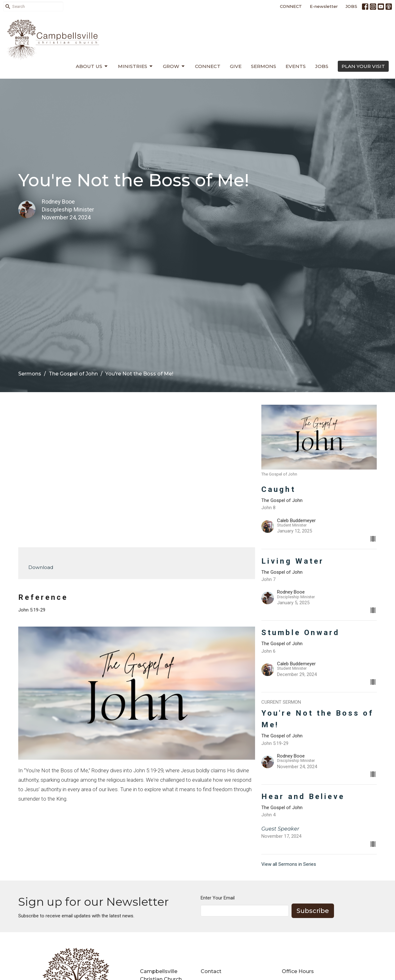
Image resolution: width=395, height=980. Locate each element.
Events (296, 66)
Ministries (136, 66)
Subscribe (313, 911)
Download (41, 567)
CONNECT (291, 6)
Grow (174, 66)
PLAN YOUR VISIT (363, 66)
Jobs (322, 66)
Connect (208, 66)
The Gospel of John (73, 374)
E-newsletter (324, 6)
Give (236, 66)
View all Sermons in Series (289, 864)
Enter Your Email (218, 898)
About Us (92, 66)
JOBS (351, 6)
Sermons (264, 66)
